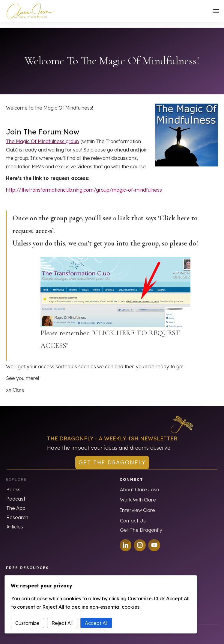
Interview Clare (137, 504)
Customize (27, 623)
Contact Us (133, 515)
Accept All (96, 623)
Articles (15, 521)
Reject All (62, 623)
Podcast (16, 493)
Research (17, 512)
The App (16, 502)
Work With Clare (138, 494)
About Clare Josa (140, 484)
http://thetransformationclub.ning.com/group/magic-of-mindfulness (84, 184)
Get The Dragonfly (141, 524)
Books (13, 484)
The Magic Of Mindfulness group (43, 136)
